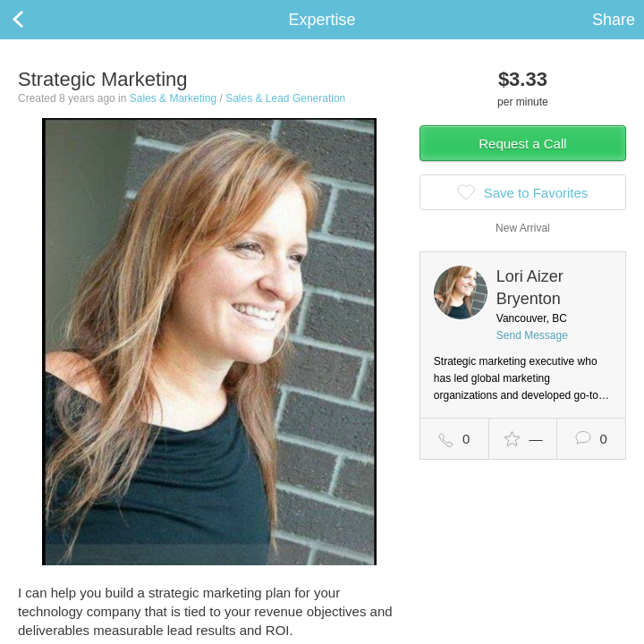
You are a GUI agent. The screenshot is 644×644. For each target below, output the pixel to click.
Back (36, 20)
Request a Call (522, 144)
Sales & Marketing (173, 98)
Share (614, 20)
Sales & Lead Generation (285, 98)
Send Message (532, 335)
